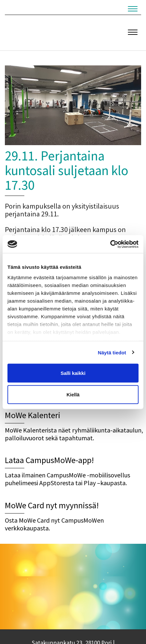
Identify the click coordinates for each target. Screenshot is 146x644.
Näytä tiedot (112, 352)
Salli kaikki (73, 373)
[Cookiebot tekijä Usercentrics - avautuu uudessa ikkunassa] (110, 244)
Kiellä (73, 394)
